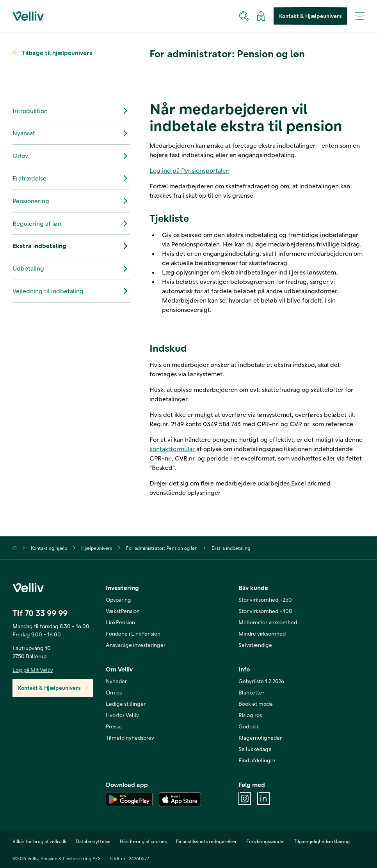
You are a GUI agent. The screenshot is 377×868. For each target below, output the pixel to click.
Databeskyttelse (93, 841)
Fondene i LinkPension (133, 633)
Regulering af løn (71, 223)
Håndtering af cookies (143, 841)
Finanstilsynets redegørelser (206, 841)
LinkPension (120, 622)
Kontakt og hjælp (49, 548)
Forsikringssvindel (265, 841)
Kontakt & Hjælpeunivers (310, 16)
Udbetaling (71, 269)
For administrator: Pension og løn (162, 548)
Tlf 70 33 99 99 (40, 613)
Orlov (71, 156)
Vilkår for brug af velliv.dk (39, 841)
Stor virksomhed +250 (265, 600)
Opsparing (118, 600)
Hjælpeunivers (97, 548)
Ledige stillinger (126, 704)
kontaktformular (173, 449)
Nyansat (71, 133)
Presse (114, 726)
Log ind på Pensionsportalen (189, 170)
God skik (249, 726)
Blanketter (251, 692)
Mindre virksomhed (262, 633)
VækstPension (123, 611)
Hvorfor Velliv (122, 715)
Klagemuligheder (260, 738)
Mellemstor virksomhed (268, 622)
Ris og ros (250, 715)
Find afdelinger (257, 760)
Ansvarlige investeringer (136, 645)
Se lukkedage (255, 749)
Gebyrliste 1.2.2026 (261, 681)
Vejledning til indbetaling (71, 291)
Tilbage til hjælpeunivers (52, 52)
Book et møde (256, 704)
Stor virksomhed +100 (265, 611)
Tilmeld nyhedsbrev (130, 738)
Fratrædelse (71, 178)
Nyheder (116, 681)
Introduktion (71, 111)
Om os (114, 692)
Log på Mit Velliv (33, 670)
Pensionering (71, 201)
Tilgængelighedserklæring (322, 841)
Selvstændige (255, 645)
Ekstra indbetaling (71, 246)
